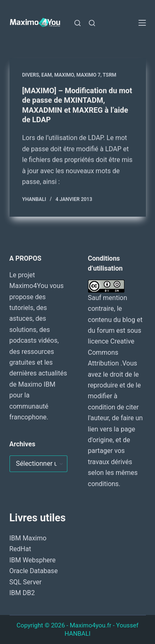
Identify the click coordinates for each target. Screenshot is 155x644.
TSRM (110, 75)
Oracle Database (34, 571)
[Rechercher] (77, 23)
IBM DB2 (22, 593)
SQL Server (26, 582)
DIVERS (31, 75)
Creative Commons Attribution (111, 352)
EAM (46, 75)
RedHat (20, 549)
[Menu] (142, 23)
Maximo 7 (88, 75)
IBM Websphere (33, 560)
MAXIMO (64, 75)
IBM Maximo (28, 538)
